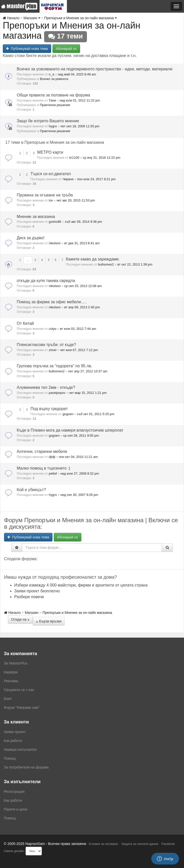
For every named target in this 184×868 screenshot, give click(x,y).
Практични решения (55, 105)
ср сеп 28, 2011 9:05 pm (81, 436)
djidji (52, 457)
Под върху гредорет (49, 409)
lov (51, 200)
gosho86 (55, 222)
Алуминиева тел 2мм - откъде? (46, 387)
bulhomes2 (106, 264)
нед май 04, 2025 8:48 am (77, 74)
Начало (11, 18)
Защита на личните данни (140, 844)
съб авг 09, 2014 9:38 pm (84, 222)
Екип (8, 699)
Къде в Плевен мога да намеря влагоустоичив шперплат (70, 430)
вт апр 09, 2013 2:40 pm (82, 307)
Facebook (168, 844)
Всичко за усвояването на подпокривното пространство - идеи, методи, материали (95, 69)
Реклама (11, 681)
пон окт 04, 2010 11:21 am (78, 457)
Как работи (13, 741)
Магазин (32, 18)
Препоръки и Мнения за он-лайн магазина (81, 18)
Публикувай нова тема (27, 49)
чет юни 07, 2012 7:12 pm (79, 350)
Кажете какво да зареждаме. (93, 259)
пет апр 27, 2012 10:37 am (88, 371)
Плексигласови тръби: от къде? (46, 345)
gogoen (68, 414)
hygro (53, 126)
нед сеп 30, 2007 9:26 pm (79, 495)
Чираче (68, 179)
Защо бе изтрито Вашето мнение (48, 121)
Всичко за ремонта (54, 79)
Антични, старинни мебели (42, 451)
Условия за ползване (103, 844)
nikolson (55, 243)
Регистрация (14, 792)
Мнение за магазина (36, 217)
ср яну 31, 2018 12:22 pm (102, 158)
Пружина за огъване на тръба (45, 195)
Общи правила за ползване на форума (53, 95)
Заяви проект (15, 732)
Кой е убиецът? (31, 490)
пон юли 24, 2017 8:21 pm (96, 179)
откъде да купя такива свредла (46, 281)
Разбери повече (29, 597)
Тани (52, 100)
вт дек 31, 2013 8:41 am (82, 243)
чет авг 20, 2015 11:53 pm (76, 200)
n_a (51, 74)
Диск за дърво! (31, 238)
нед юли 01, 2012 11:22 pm (80, 100)
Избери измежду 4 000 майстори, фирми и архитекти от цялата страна (81, 585)
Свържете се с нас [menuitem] (19, 690)
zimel (52, 350)
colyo (52, 329)
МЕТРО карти (50, 152)
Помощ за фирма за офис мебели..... (52, 302)
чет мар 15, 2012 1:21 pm (88, 393)
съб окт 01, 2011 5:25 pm (96, 414)
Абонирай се (66, 49)
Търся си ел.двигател (51, 174)
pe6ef (53, 473)
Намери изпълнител (20, 750)
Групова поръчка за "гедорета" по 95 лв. (54, 366)
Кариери (11, 672)
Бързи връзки (49, 621)
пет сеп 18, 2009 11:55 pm (80, 126)
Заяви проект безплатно (37, 591)
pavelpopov (57, 393)
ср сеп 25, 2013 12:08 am (83, 286)
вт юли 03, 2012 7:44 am (78, 329)
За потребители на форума (26, 767)
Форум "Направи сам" (22, 708)
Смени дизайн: (14, 851)
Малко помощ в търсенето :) (43, 468)
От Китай (25, 323)
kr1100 (74, 158)
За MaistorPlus (16, 663)
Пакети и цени (15, 809)
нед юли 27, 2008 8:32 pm (80, 473)
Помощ (10, 758)
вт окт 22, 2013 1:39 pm (135, 264)
